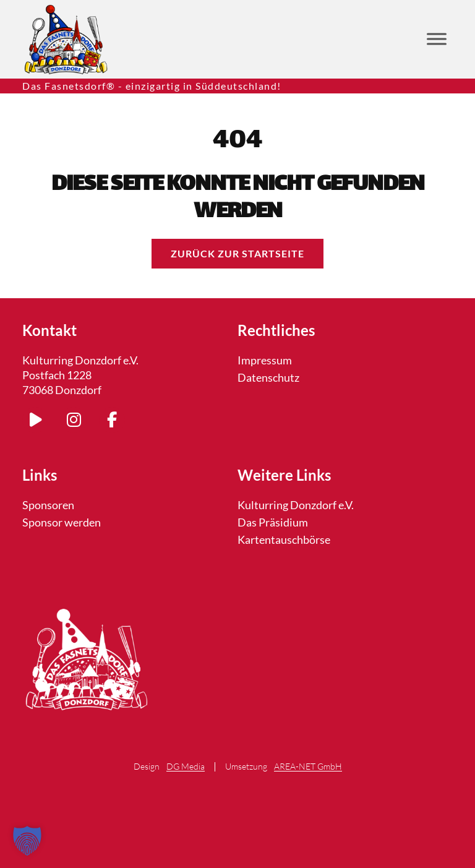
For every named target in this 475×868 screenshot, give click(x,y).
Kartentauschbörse (284, 539)
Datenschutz (268, 377)
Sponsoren (48, 505)
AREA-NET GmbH (308, 767)
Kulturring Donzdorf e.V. (296, 505)
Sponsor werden (62, 522)
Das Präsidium (273, 522)
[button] (27, 841)
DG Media (186, 767)
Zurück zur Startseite (237, 253)
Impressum (265, 360)
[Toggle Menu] (437, 39)
